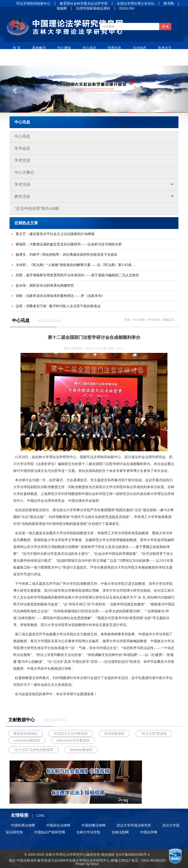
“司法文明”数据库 (154, 734)
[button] (14, 89)
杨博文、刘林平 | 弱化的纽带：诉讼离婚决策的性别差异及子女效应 (67, 255)
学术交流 (22, 160)
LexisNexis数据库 (27, 740)
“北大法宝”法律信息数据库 (33, 750)
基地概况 (39, 48)
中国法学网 (149, 832)
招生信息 (96, 60)
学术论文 (165, 48)
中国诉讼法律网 (58, 825)
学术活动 (96, 184)
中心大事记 (24, 172)
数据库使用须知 (25, 734)
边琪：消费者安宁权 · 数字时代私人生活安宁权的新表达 (58, 306)
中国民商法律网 (23, 825)
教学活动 (96, 196)
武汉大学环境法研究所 (134, 825)
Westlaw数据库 (81, 750)
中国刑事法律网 (94, 825)
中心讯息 (89, 48)
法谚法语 (20, 60)
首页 (127, 320)
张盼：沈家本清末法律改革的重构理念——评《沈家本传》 (60, 296)
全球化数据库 (114, 734)
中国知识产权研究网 (50, 832)
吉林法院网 (120, 832)
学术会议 (22, 148)
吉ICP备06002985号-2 (133, 855)
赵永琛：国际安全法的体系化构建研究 (45, 286)
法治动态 (140, 48)
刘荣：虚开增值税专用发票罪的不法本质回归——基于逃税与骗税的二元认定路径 (77, 275)
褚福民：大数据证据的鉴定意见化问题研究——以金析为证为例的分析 (69, 244)
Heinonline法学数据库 (73, 740)
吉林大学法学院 (88, 832)
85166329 (158, 860)
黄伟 (67, 348)
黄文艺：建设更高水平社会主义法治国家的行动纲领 (55, 234)
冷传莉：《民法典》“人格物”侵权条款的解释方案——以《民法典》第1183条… (75, 265)
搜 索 (165, 27)
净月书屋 (45, 60)
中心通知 (64, 48)
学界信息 (114, 48)
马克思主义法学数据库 (71, 734)
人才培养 (70, 60)
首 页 (17, 48)
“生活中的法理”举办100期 (37, 208)
